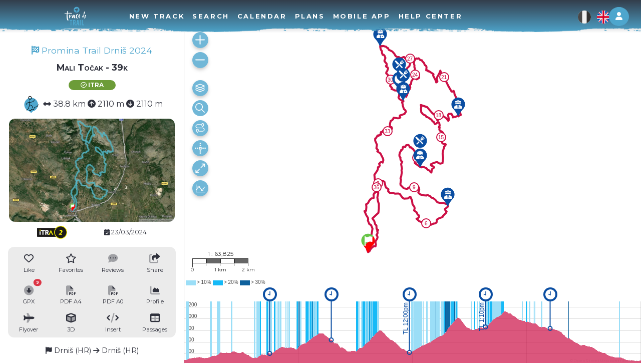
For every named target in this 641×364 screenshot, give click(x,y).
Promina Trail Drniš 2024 (92, 50)
